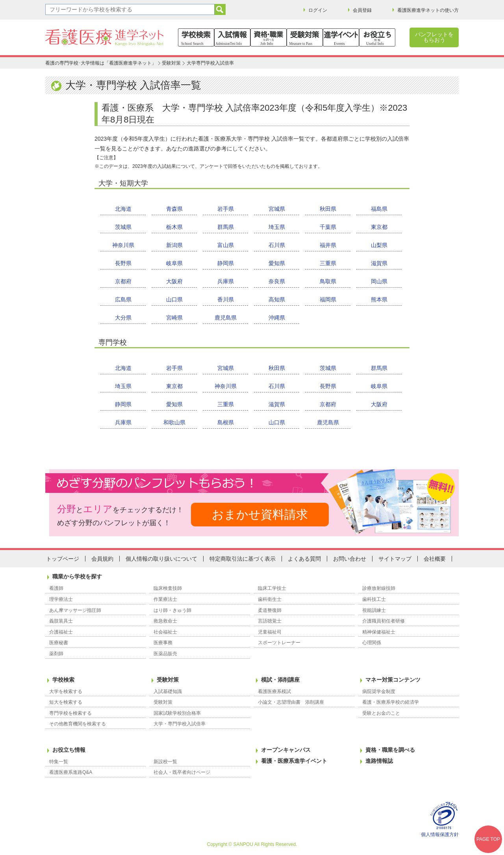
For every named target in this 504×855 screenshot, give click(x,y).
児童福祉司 (270, 632)
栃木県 (174, 227)
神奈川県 (123, 245)
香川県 (226, 299)
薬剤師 (56, 654)
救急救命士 (165, 621)
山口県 (174, 299)
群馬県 (226, 227)
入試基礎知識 (168, 691)
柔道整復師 (270, 610)
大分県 (123, 318)
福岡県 (328, 299)
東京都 (379, 227)
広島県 (123, 299)
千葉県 (328, 227)
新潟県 (174, 245)
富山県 (226, 245)
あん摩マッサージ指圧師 (75, 610)
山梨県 (379, 245)
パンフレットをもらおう (434, 37)
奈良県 (277, 281)
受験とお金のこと (381, 713)
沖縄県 (277, 318)
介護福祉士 (61, 632)
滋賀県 (379, 263)
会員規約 (102, 559)
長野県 (123, 263)
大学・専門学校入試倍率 (180, 724)
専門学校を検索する (70, 713)
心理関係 (372, 643)
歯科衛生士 (270, 599)
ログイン (318, 10)
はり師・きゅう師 (172, 610)
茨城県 (123, 227)
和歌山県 (174, 422)
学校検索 (63, 680)
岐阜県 (174, 263)
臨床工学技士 (272, 588)
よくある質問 (304, 559)
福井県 (328, 245)
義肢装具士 (61, 621)
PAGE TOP (488, 839)
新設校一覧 (165, 762)
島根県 (226, 422)
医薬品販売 (165, 654)
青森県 (174, 209)
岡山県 (379, 281)
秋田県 (328, 209)
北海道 (123, 209)
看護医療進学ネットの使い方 (428, 10)
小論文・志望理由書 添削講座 (291, 702)
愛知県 (277, 263)
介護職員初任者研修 (384, 621)
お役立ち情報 (69, 750)
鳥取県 (328, 281)
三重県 (328, 263)
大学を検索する (66, 691)
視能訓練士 (374, 610)
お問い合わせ (350, 559)
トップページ (63, 559)
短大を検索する (66, 702)
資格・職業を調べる (390, 750)
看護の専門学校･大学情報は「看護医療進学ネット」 (101, 63)
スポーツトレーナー (279, 643)
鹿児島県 (226, 318)
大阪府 (174, 281)
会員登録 (362, 10)
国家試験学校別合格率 (177, 713)
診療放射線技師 (379, 588)
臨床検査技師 (168, 588)
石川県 (277, 245)
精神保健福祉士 (379, 632)
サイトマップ (395, 559)
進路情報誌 (379, 761)
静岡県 (226, 263)
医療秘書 (59, 643)
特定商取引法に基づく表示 (243, 559)
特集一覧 (59, 762)
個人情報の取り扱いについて (161, 559)
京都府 (123, 281)
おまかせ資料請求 (260, 514)
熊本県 (379, 299)
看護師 (56, 588)
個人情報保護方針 (440, 835)
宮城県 (277, 209)
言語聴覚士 (270, 621)
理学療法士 (61, 599)
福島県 (379, 209)
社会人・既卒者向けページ (182, 772)
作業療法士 (165, 599)
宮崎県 (174, 318)
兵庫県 (226, 281)
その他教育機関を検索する (78, 724)
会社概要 (435, 559)
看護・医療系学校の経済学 (391, 702)
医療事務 (163, 643)
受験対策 (171, 63)
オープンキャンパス (286, 750)
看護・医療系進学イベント (294, 761)
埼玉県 (277, 227)
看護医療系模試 (274, 691)
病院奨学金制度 (379, 691)
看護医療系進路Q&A (71, 772)
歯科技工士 (374, 599)
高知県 (277, 299)
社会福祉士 (165, 632)
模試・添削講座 (280, 680)
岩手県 (226, 209)
